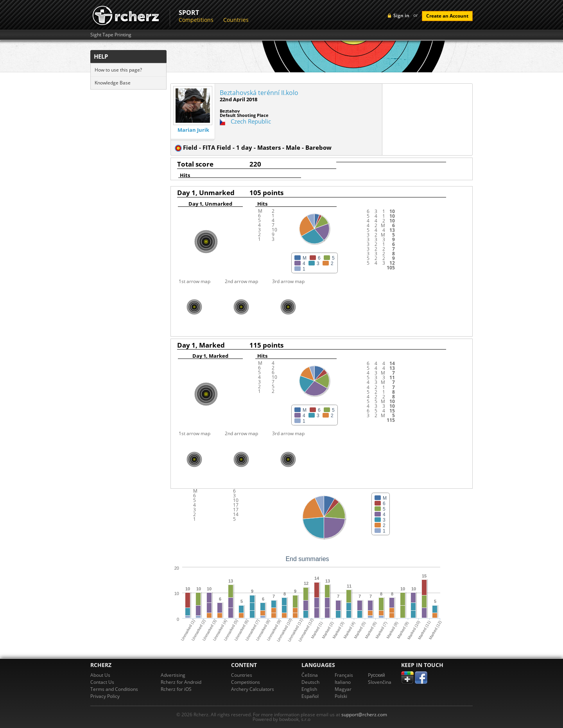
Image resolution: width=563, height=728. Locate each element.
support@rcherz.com (364, 715)
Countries (236, 20)
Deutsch (310, 682)
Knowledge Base (113, 83)
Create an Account (447, 16)
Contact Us (102, 682)
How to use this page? (118, 70)
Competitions (196, 20)
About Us (100, 675)
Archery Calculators (253, 689)
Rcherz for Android (181, 682)
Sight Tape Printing (111, 35)
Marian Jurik (193, 130)
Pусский (377, 675)
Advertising (173, 675)
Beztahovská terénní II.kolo (259, 93)
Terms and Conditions (114, 689)
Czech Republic (251, 121)
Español (310, 696)
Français (344, 675)
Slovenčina (380, 682)
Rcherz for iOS (176, 689)
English (309, 689)
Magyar (343, 689)
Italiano (343, 682)
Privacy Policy (105, 696)
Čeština (310, 675)
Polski (341, 696)
